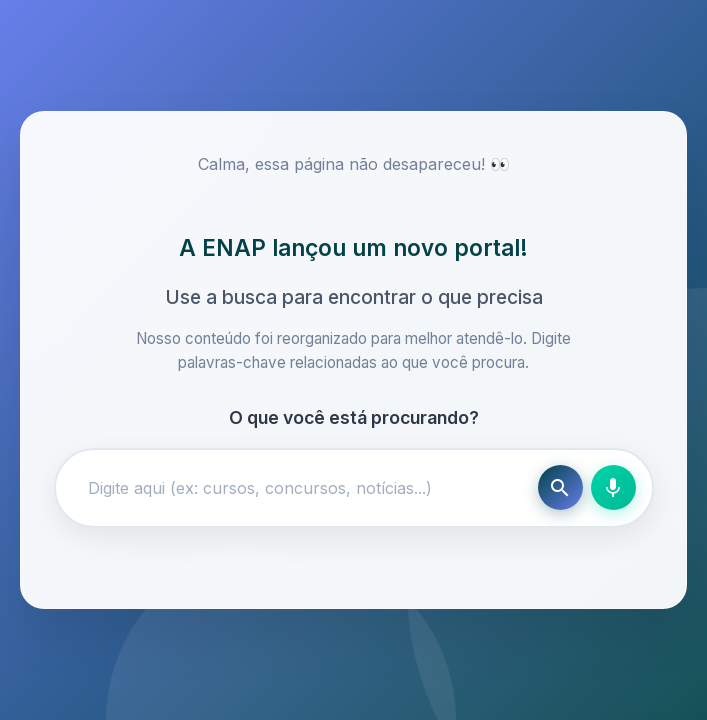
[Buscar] (560, 487)
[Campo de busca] (301, 488)
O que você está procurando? (354, 417)
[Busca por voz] (613, 487)
